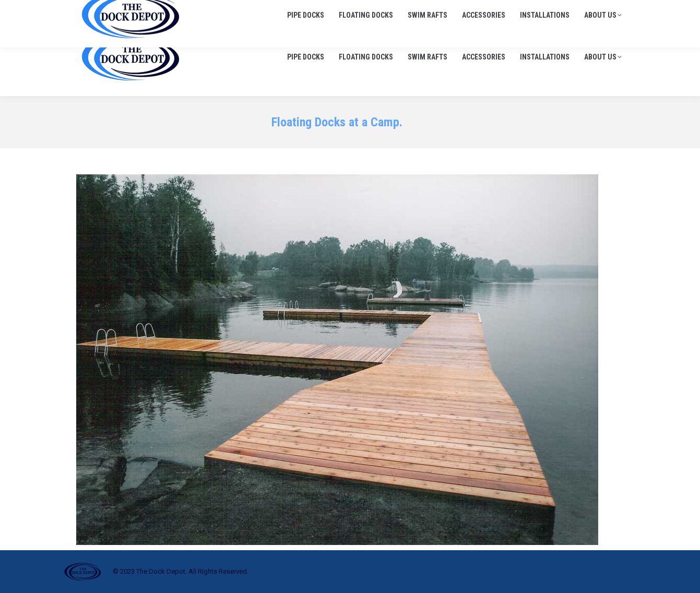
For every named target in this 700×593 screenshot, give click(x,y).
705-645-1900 (506, 10)
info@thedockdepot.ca (585, 10)
